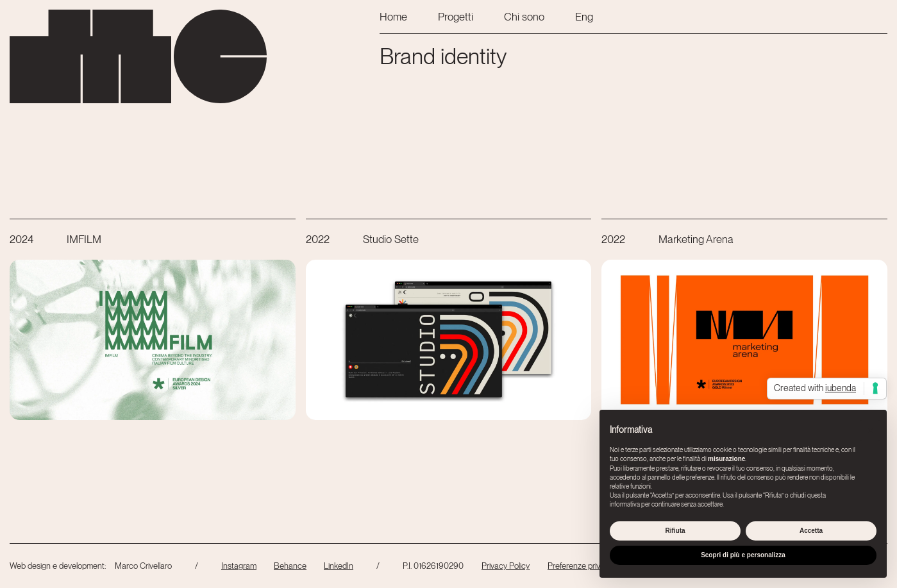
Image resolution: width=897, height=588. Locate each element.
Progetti (456, 17)
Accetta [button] (811, 531)
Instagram (239, 566)
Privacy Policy (506, 566)
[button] (870, 430)
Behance (290, 566)
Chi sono (524, 17)
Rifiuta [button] (675, 531)
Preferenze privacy (580, 566)
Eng (584, 17)
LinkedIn (339, 566)
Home (393, 17)
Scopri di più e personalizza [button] (743, 555)
